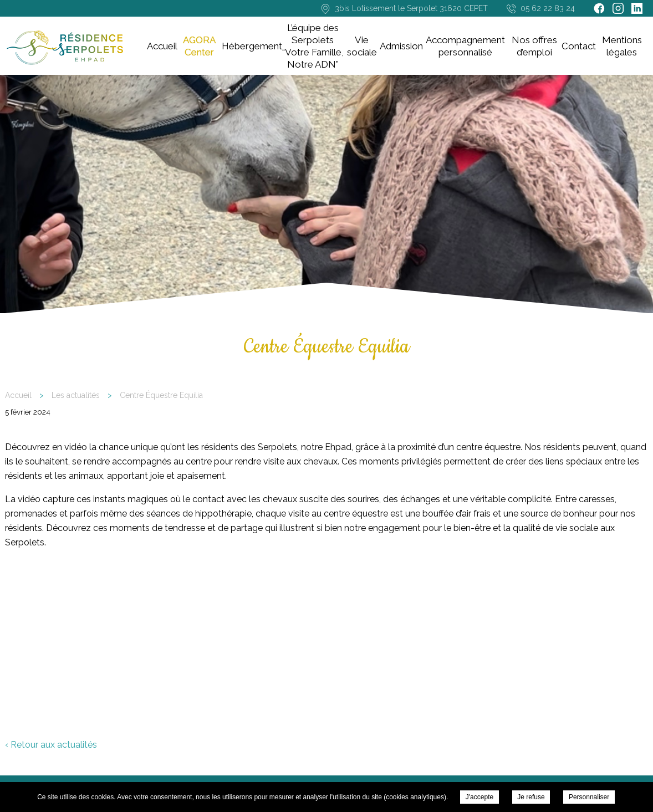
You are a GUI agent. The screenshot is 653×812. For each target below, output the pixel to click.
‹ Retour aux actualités (51, 745)
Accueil (162, 46)
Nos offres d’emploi (534, 46)
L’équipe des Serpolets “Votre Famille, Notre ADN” (313, 46)
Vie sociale (362, 46)
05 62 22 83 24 (548, 8)
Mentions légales (622, 46)
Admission (401, 46)
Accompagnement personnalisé (465, 46)
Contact (579, 46)
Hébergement (252, 46)
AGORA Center (199, 46)
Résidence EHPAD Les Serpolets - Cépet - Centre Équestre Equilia (65, 48)
